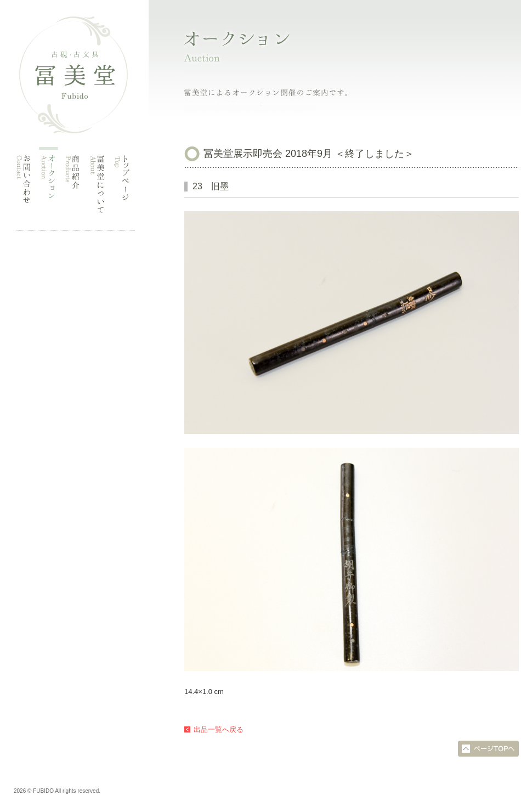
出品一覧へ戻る (219, 729)
